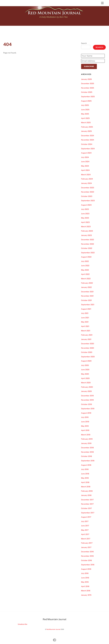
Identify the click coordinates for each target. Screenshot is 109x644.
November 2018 (87, 452)
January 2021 (86, 339)
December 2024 (88, 136)
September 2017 (88, 513)
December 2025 (88, 83)
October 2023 (87, 196)
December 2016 (87, 552)
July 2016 (85, 573)
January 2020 (86, 391)
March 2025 (86, 123)
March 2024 (86, 175)
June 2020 (85, 370)
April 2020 (85, 378)
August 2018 (86, 465)
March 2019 (86, 435)
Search (84, 43)
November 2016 (87, 556)
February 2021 (87, 335)
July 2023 (85, 209)
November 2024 (88, 140)
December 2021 (87, 292)
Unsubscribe (22, 624)
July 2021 (85, 313)
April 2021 (85, 326)
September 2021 (88, 305)
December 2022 (88, 240)
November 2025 (88, 88)
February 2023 (87, 231)
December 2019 (87, 396)
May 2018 (85, 478)
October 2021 (86, 300)
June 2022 (85, 266)
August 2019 (86, 413)
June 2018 (85, 474)
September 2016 (88, 565)
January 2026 (86, 79)
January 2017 (86, 547)
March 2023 (86, 227)
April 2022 (85, 274)
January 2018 (86, 495)
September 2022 (88, 253)
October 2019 (86, 404)
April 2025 (85, 118)
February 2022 (87, 283)
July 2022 (85, 261)
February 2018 (87, 491)
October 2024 (87, 144)
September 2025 (88, 97)
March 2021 (86, 331)
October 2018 (87, 456)
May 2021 (85, 322)
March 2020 (86, 383)
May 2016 (85, 582)
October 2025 (87, 92)
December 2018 (87, 448)
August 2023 (86, 205)
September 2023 (88, 201)
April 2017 (85, 534)
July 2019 (85, 417)
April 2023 (85, 222)
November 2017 (87, 504)
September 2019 (88, 409)
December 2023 (88, 188)
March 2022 (86, 279)
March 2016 (86, 591)
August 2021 (86, 309)
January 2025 (86, 131)
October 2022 (87, 248)
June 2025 (85, 110)
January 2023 (86, 235)
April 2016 (85, 586)
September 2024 (88, 149)
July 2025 (85, 105)
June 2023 (85, 214)
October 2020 (87, 352)
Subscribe (89, 66)
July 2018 (85, 469)
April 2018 (85, 482)
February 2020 (87, 387)
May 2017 (85, 530)
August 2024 (86, 153)
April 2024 (85, 170)
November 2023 (88, 192)
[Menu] (102, 3)
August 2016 (86, 569)
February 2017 (87, 543)
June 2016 (85, 578)
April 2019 (85, 430)
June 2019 (85, 422)
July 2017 (85, 521)
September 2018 (88, 461)
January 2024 (86, 183)
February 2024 (87, 179)
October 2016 (86, 560)
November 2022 (88, 244)
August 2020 (86, 361)
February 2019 (87, 439)
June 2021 (85, 318)
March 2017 (86, 539)
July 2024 (85, 157)
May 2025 (85, 114)
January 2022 (86, 287)
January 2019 (86, 443)
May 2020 (85, 374)
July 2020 (85, 365)
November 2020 (88, 348)
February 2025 (87, 127)
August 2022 (86, 257)
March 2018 (86, 487)
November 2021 (87, 296)
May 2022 (85, 270)
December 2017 (87, 500)
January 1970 (86, 595)
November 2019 (87, 400)
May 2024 (85, 166)
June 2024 (85, 162)
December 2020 (88, 344)
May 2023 (85, 218)
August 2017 (86, 517)
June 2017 (85, 526)
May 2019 (85, 426)
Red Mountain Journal (53, 629)
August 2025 (86, 101)
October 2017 (86, 508)
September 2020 (88, 357)
